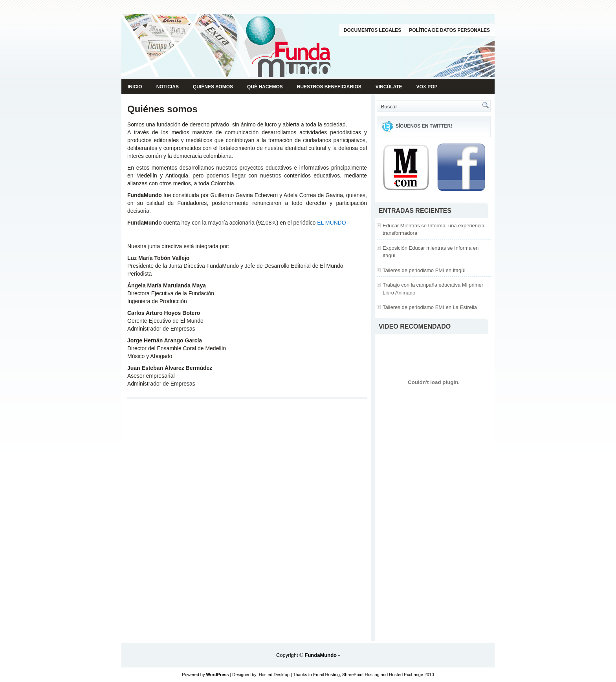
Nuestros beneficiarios (329, 87)
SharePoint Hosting (361, 675)
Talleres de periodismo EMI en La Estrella (430, 307)
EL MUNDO (331, 223)
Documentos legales (372, 30)
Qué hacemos (265, 87)
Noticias (168, 87)
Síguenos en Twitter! (424, 126)
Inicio (135, 87)
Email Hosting (326, 675)
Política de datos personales (449, 30)
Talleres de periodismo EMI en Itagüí (424, 270)
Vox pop (427, 87)
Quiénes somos (213, 87)
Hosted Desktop (274, 675)
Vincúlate (389, 87)
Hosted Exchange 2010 (411, 675)
